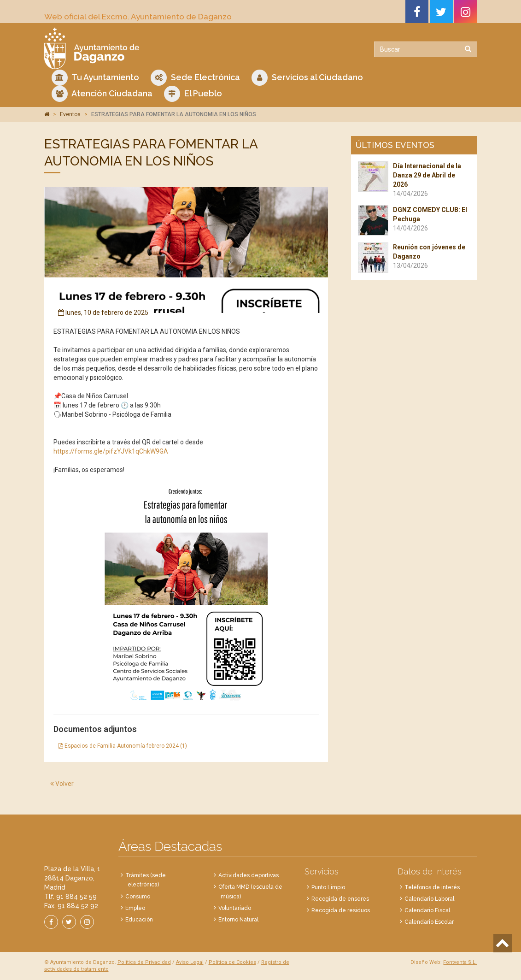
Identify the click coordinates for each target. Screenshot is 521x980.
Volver (62, 784)
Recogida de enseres (340, 899)
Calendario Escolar (429, 922)
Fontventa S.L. (460, 962)
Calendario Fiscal (427, 910)
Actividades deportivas (249, 875)
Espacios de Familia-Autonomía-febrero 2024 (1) (123, 746)
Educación (139, 920)
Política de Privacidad (144, 962)
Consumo (138, 897)
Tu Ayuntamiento (95, 78)
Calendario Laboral (429, 899)
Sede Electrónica (195, 78)
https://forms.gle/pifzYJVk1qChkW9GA (111, 451)
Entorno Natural (238, 920)
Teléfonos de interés (432, 887)
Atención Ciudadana (102, 94)
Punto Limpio (328, 887)
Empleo (135, 908)
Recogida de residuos (341, 910)
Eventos (70, 114)
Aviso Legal (190, 962)
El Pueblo (193, 94)
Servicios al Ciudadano (307, 78)
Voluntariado (235, 908)
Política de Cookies (232, 962)
